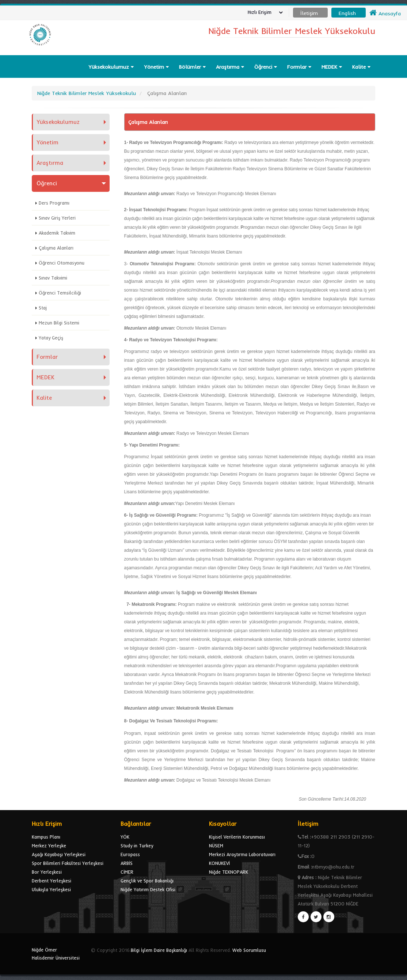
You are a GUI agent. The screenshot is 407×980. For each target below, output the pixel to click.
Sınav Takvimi (53, 278)
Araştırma (230, 67)
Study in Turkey (137, 846)
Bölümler (192, 67)
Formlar (299, 67)
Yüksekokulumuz (111, 67)
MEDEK (332, 67)
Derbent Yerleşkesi (52, 881)
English (347, 13)
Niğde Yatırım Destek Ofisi (148, 889)
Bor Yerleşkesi (47, 872)
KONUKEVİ (219, 863)
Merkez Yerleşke (49, 846)
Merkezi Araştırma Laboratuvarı (242, 854)
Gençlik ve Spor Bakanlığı (147, 881)
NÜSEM (216, 846)
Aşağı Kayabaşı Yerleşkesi (59, 854)
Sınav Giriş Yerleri (57, 218)
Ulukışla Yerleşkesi (51, 889)
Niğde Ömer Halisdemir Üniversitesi (56, 954)
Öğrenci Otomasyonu (62, 263)
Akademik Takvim (57, 233)
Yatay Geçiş (51, 338)
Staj (43, 308)
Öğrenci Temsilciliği (60, 293)
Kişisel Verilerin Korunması (237, 837)
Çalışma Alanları (56, 248)
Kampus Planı (46, 837)
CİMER (127, 872)
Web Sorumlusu (249, 950)
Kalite (361, 67)
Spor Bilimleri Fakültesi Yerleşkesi (68, 863)
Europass (130, 854)
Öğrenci (266, 67)
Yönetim (156, 67)
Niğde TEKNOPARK (229, 872)
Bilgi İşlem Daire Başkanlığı (159, 950)
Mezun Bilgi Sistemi (59, 323)
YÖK (125, 837)
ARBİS (127, 863)
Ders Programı (54, 203)
